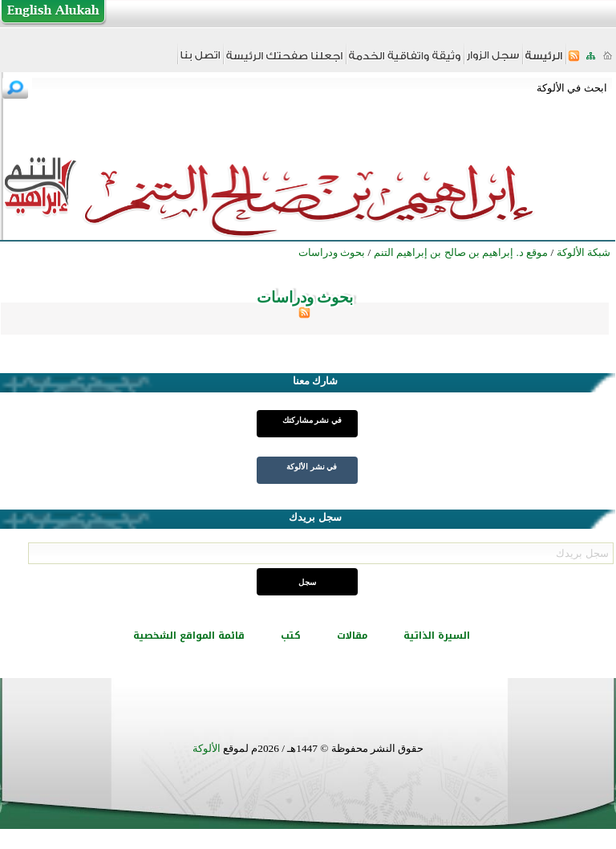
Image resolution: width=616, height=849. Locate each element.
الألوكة (207, 748)
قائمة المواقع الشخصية (189, 636)
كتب (291, 636)
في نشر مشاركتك (312, 420)
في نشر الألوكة (312, 467)
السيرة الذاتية (437, 636)
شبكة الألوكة (584, 252)
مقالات (352, 636)
